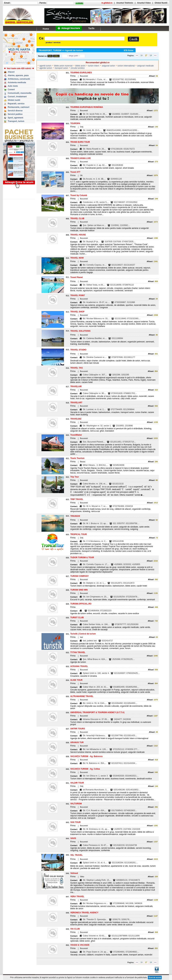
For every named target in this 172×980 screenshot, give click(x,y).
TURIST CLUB (77, 618)
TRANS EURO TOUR (80, 142)
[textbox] (85, 38)
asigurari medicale (145, 66)
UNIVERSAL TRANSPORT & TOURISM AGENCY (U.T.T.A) (97, 712)
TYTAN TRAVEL (78, 652)
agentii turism (45, 66)
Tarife (91, 28)
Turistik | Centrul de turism (83, 634)
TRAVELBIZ (76, 419)
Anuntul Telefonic (125, 3)
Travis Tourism (77, 458)
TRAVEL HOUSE (78, 235)
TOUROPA (75, 123)
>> (155, 55)
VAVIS (73, 838)
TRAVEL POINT (78, 295)
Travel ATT (75, 172)
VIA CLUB (75, 929)
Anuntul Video (144, 3)
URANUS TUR (77, 742)
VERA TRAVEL (77, 897)
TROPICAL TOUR (78, 534)
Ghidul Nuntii (161, 3)
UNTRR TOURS (78, 729)
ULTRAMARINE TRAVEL (82, 696)
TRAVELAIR (76, 386)
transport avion (61, 68)
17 (146, 55)
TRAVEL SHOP (77, 312)
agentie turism (46, 68)
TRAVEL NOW (77, 258)
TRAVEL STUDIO (78, 350)
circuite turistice (78, 68)
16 (142, 55)
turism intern (94, 66)
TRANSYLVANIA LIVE (80, 158)
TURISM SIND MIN (79, 590)
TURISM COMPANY (79, 576)
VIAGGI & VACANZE (80, 945)
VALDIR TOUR (77, 783)
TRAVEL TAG (77, 368)
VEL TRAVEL (76, 855)
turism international (126, 66)
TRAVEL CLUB (77, 218)
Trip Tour (74, 477)
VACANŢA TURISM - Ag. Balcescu (86, 756)
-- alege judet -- (73, 56)
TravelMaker (76, 435)
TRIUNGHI (75, 516)
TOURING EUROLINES (81, 73)
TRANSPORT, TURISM (50, 50)
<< (137, 55)
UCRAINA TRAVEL (79, 666)
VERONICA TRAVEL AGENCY (84, 913)
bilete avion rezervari (63, 66)
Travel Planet (76, 277)
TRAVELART (76, 403)
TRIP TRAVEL (77, 499)
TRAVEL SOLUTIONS (80, 331)
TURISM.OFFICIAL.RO (81, 604)
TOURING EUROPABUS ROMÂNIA (87, 107)
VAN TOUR (75, 822)
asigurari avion (108, 66)
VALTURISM (76, 804)
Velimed (74, 873)
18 (151, 55)
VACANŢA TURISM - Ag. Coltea (85, 769)
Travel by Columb (79, 195)
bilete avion (80, 66)
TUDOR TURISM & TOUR (82, 557)
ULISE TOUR (76, 680)
